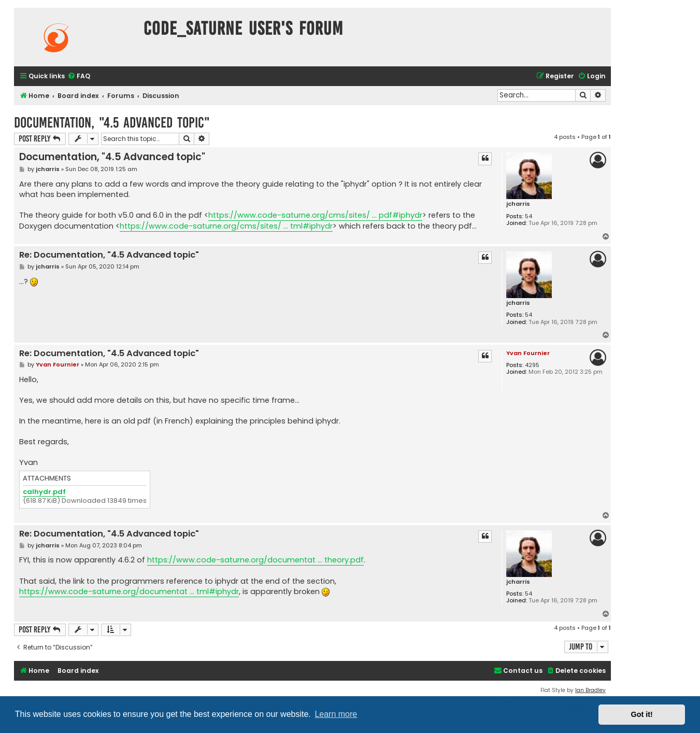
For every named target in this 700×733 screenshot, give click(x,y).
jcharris (518, 204)
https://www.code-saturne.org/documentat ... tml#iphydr (129, 591)
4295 (532, 365)
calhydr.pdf (44, 492)
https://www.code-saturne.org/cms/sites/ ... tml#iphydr (226, 226)
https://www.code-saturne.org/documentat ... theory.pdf (255, 560)
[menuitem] (79, 76)
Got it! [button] (642, 714)
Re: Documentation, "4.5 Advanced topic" (109, 255)
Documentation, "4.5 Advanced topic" (112, 123)
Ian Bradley (590, 690)
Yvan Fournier (528, 353)
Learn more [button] (336, 714)
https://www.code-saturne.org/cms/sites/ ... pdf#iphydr (315, 215)
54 (528, 216)
